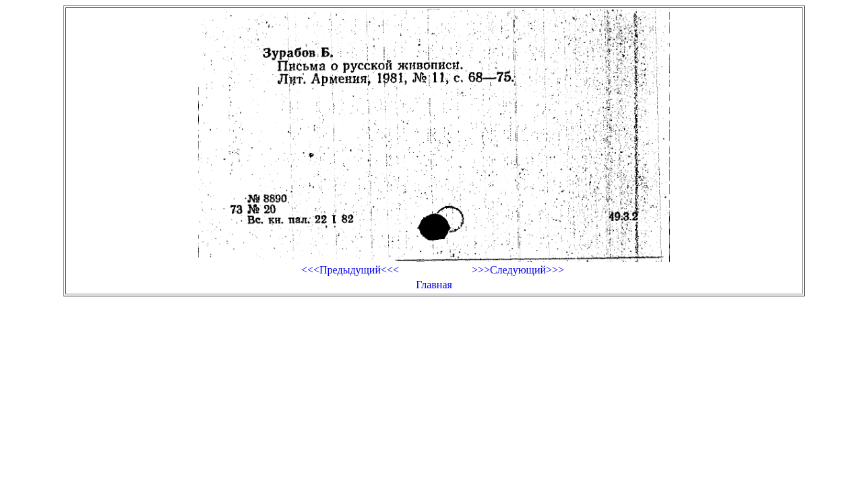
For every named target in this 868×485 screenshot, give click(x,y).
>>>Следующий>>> (518, 270)
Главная (434, 285)
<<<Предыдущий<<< (350, 270)
